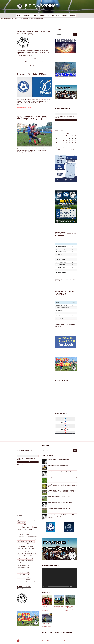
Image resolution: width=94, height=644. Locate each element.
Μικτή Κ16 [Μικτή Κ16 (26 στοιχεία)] (21, 532)
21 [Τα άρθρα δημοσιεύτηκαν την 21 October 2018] (76, 143)
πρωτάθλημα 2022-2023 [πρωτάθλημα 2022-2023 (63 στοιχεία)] (23, 570)
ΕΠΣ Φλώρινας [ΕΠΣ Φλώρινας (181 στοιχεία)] (27, 527)
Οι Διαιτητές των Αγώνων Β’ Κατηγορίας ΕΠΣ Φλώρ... (59, 484)
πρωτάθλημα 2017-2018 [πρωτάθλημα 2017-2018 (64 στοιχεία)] (23, 563)
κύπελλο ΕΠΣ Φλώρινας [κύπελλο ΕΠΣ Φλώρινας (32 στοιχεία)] (31, 553)
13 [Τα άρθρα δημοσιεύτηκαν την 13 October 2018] (73, 140)
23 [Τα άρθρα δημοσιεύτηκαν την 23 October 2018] (60, 145)
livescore (74, 434)
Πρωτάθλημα (27, 15)
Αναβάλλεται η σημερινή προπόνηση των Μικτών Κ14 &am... (61, 472)
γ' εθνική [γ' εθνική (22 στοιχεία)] (20, 549)
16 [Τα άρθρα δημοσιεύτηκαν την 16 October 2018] (60, 143)
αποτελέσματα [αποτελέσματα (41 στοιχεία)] (30, 541)
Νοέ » (72, 149)
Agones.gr (70, 434)
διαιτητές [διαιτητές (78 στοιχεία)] (35, 549)
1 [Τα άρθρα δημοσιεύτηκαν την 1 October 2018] (57, 138)
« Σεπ (60, 149)
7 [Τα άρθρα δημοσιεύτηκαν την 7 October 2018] (76, 138)
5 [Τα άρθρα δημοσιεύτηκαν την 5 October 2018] (69, 138)
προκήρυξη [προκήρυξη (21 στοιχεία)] (21, 560)
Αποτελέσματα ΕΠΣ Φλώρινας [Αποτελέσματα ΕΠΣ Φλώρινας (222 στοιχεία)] (25, 525)
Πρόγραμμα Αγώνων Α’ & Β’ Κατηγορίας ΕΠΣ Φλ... (59, 496)
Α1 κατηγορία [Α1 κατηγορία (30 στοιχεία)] (21, 522)
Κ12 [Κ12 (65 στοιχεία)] (19, 530)
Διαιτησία (51, 15)
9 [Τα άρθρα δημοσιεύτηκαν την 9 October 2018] (60, 140)
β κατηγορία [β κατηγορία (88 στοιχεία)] (30, 546)
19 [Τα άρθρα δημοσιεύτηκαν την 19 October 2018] (69, 143)
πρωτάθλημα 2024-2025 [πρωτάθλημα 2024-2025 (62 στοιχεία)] (23, 572)
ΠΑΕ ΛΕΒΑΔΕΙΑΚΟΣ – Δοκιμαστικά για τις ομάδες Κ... (59, 459)
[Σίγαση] (73, 586)
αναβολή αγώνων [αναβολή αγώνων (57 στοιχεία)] (31, 539)
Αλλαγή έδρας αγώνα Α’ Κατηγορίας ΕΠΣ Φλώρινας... (59, 509)
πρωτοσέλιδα (63, 410)
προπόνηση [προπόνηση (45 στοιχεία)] (29, 560)
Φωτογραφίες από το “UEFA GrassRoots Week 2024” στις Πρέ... (62, 490)
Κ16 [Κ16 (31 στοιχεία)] (30, 530)
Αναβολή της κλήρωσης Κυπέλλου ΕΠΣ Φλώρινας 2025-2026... (61, 515)
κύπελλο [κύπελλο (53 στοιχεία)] (20, 553)
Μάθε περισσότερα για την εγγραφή (24, 465)
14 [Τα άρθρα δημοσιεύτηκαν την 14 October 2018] (76, 140)
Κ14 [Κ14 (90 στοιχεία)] (25, 530)
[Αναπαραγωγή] (44, 586)
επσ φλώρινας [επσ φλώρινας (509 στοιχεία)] (22, 551)
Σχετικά (73, 15)
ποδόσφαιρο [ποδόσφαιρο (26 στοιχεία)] (32, 558)
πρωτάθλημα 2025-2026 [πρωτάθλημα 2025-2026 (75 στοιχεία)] (23, 575)
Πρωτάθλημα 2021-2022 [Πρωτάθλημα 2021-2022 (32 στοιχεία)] (31, 532)
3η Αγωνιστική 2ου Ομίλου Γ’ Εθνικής (32, 74)
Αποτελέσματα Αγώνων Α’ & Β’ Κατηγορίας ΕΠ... (58, 466)
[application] (60, 578)
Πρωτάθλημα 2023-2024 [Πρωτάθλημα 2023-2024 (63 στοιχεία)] (23, 534)
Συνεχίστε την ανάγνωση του (24, 108)
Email (57, 112)
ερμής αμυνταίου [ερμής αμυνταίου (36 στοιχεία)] (32, 551)
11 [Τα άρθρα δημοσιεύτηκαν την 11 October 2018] (66, 140)
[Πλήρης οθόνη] (75, 586)
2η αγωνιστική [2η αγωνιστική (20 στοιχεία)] (31, 520)
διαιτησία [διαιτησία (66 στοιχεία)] (27, 549)
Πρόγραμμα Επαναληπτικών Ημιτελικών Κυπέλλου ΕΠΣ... (60, 502)
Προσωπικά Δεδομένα (47, 641)
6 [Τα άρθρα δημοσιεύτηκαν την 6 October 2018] (73, 138)
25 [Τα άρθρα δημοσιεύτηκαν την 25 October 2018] (66, 145)
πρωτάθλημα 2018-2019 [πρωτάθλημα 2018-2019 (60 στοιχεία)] (23, 565)
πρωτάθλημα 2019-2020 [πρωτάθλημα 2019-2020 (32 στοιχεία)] (23, 568)
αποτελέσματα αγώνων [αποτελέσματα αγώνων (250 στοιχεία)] (23, 544)
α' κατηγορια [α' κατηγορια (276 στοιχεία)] (21, 537)
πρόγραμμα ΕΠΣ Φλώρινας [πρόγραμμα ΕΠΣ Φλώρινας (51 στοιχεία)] (24, 580)
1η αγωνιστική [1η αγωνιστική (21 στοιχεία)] (21, 520)
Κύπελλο (43, 15)
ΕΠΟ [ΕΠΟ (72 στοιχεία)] (20, 527)
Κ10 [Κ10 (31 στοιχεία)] (35, 527)
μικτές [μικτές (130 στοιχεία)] (30, 556)
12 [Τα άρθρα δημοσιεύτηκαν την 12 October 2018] (69, 140)
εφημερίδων (68, 410)
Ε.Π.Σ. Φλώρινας (41, 6)
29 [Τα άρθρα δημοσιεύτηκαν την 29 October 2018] (57, 147)
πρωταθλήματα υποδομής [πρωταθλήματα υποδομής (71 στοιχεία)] (24, 577)
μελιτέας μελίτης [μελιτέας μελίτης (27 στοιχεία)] (22, 556)
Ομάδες (35, 15)
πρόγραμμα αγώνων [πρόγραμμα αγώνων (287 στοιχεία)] (23, 582)
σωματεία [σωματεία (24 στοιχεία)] (33, 582)
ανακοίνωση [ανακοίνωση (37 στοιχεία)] (21, 541)
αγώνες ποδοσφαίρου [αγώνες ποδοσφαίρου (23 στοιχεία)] (32, 537)
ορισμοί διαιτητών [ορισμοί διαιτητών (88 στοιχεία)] (22, 558)
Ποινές (58, 15)
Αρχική (19, 15)
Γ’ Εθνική (65, 15)
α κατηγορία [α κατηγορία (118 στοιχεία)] (21, 539)
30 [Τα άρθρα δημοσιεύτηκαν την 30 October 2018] (60, 147)
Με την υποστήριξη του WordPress (59, 641)
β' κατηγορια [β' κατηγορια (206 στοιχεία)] (21, 546)
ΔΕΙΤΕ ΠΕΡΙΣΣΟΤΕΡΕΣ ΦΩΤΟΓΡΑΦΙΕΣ (58, 632)
